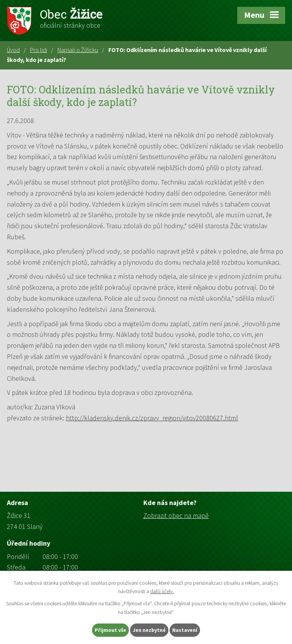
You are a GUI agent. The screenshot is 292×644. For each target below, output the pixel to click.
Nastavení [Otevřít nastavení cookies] (185, 630)
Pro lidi (39, 50)
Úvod (13, 50)
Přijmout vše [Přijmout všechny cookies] (110, 630)
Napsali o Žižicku (78, 50)
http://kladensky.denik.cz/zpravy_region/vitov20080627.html (152, 418)
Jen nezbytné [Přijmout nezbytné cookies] (149, 630)
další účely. (162, 591)
